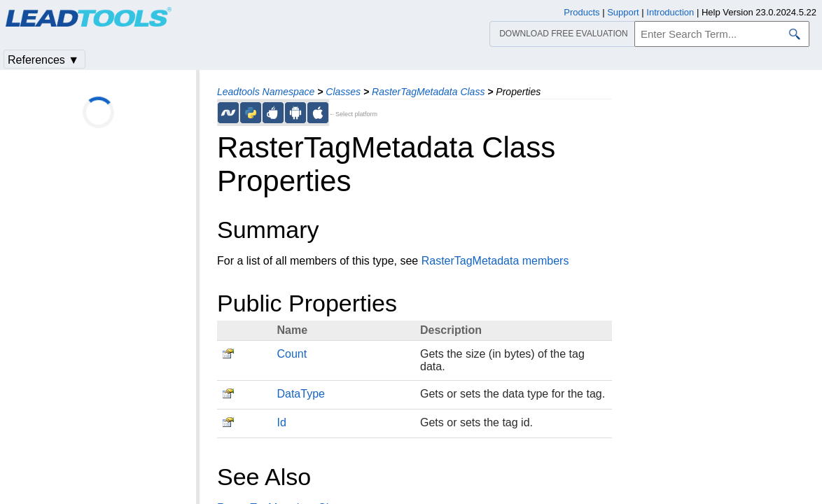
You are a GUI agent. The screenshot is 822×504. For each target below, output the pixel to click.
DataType (300, 394)
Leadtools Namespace (266, 92)
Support (623, 12)
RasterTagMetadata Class (428, 92)
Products (581, 12)
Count (292, 354)
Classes (343, 92)
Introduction (670, 12)
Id (281, 422)
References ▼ (43, 60)
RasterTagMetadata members (495, 261)
